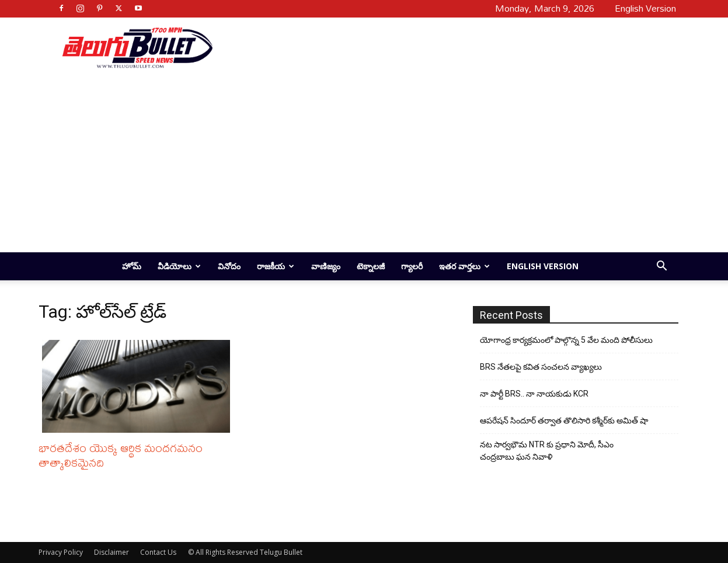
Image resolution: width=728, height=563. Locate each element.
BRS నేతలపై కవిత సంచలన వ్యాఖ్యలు (541, 367)
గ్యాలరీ (412, 266)
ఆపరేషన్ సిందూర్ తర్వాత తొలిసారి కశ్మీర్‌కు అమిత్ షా (564, 420)
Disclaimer (112, 552)
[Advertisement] (441, 47)
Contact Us (158, 552)
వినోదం (229, 266)
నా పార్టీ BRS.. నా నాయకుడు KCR (534, 394)
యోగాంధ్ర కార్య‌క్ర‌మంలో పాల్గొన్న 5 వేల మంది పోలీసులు (566, 340)
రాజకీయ (276, 266)
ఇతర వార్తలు (464, 266)
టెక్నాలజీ (371, 266)
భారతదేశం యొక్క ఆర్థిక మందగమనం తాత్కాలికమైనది (121, 455)
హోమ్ (132, 266)
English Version (543, 266)
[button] (662, 267)
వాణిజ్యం (326, 266)
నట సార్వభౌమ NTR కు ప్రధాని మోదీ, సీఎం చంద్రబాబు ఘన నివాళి (547, 451)
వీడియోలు (179, 266)
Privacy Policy (61, 552)
